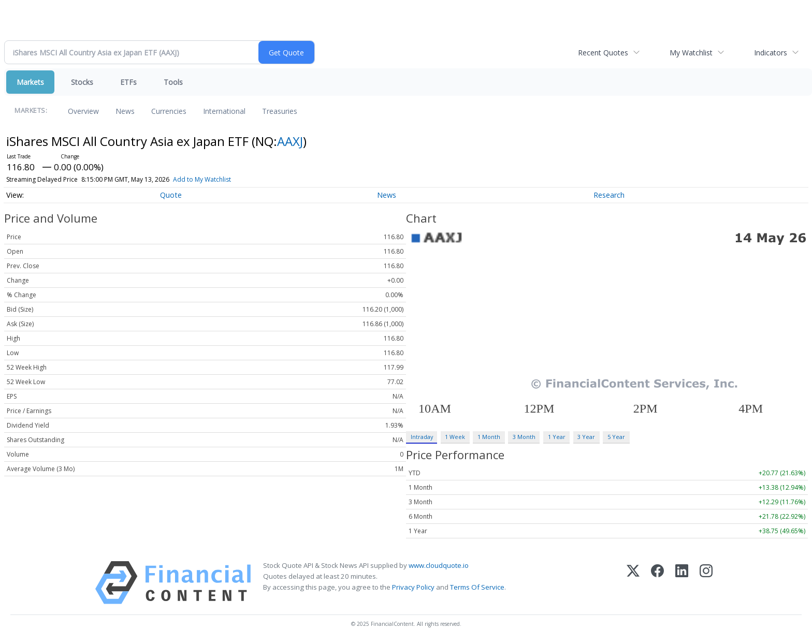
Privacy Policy (413, 587)
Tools (173, 82)
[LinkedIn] (682, 583)
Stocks (82, 82)
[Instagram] (706, 583)
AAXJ (290, 141)
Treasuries (280, 111)
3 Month (524, 437)
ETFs (128, 82)
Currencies (169, 111)
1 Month (489, 437)
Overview (83, 111)
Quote (171, 195)
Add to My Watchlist (202, 179)
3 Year (586, 437)
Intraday (422, 437)
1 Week (455, 437)
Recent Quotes (603, 53)
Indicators (771, 53)
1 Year (557, 437)
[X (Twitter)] (633, 583)
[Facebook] (657, 583)
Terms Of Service (477, 587)
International (224, 111)
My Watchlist (691, 53)
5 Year (616, 437)
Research (609, 195)
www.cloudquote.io (439, 565)
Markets (30, 82)
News (125, 111)
